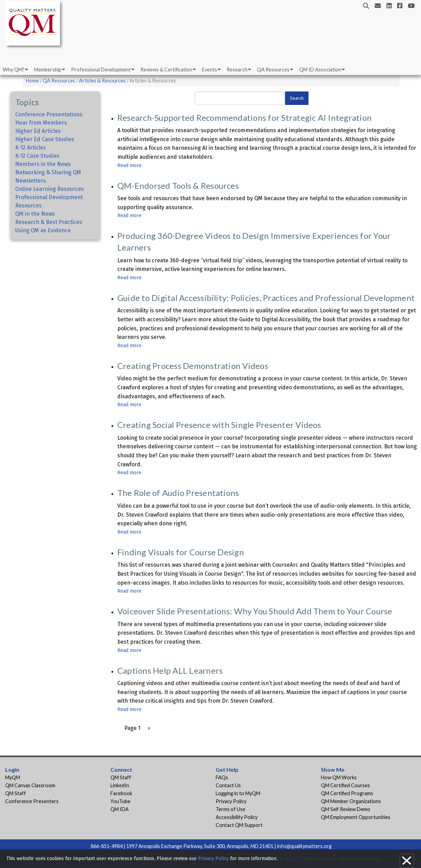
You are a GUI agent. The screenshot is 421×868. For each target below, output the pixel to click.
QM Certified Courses (345, 785)
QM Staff (16, 793)
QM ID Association (320, 70)
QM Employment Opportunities (356, 817)
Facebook (121, 793)
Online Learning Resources (50, 189)
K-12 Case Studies (37, 156)
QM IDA (120, 809)
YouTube (120, 801)
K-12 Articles (31, 148)
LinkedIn (120, 785)
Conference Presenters (32, 801)
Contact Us (228, 785)
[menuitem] (15, 70)
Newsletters (31, 181)
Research (237, 70)
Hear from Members (41, 123)
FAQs (222, 777)
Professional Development (101, 70)
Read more (129, 165)
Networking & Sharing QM (48, 172)
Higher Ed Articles (38, 131)
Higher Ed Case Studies (45, 139)
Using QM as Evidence (43, 230)
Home (32, 81)
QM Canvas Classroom (30, 785)
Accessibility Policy (237, 817)
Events (209, 70)
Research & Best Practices (49, 222)
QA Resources (273, 70)
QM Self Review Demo (346, 809)
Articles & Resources (103, 81)
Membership (48, 70)
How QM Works (339, 777)
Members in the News (43, 164)
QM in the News (35, 214)
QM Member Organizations (351, 801)
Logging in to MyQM (238, 793)
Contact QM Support (239, 825)
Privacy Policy (231, 801)
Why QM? (14, 70)
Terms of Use (231, 809)
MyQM (13, 777)
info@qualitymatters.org (304, 846)
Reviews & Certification (166, 70)
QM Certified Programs (347, 793)
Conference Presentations (49, 114)
